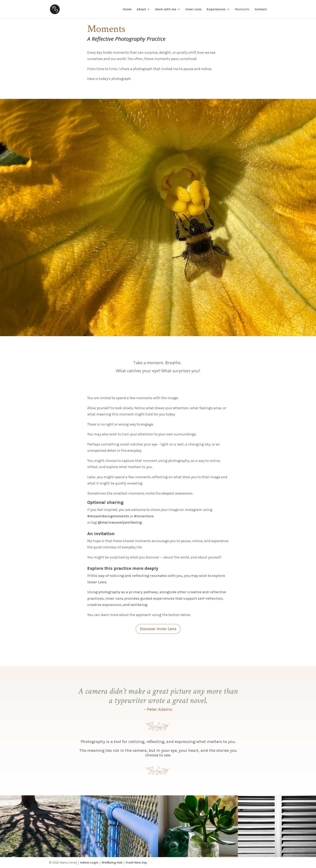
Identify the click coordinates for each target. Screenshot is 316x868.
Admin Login (89, 862)
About (141, 9)
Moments (242, 9)
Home (127, 9)
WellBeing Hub (112, 862)
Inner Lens (193, 9)
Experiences (216, 9)
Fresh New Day (136, 862)
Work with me (166, 9)
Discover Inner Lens (158, 629)
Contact (261, 9)
